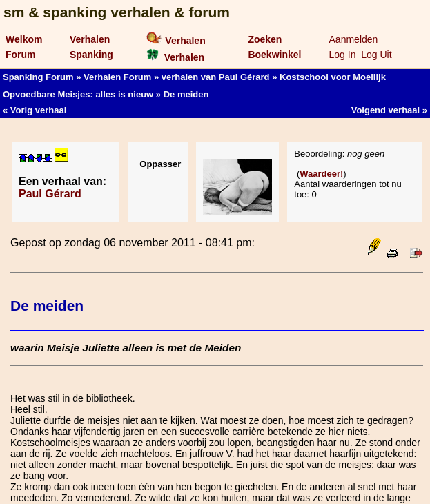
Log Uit (376, 55)
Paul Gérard (50, 194)
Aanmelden (354, 39)
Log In (343, 55)
